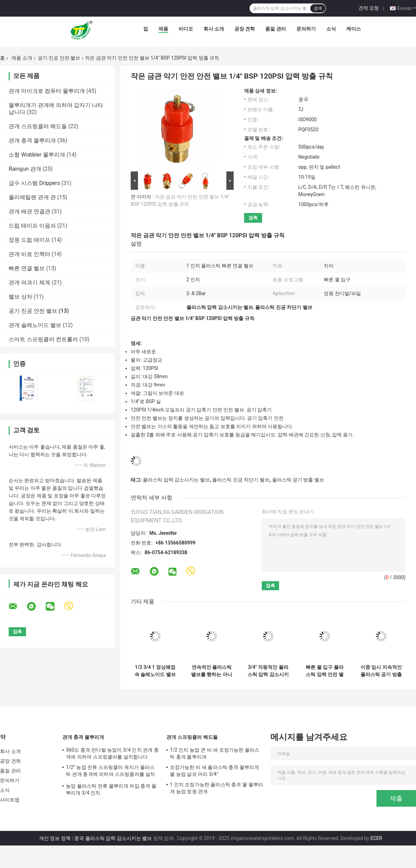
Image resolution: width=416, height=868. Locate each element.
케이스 (354, 29)
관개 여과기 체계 (29, 282)
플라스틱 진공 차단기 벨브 (241, 480)
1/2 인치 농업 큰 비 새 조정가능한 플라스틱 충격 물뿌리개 (215, 753)
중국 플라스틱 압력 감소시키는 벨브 (113, 838)
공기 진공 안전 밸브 (59, 58)
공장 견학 (245, 29)
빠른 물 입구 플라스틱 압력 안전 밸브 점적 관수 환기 (324, 671)
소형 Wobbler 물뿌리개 (37, 155)
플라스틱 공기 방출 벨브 (298, 480)
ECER (376, 838)
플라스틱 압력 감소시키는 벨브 (176, 480)
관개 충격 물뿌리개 (32, 140)
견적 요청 (369, 8)
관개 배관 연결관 (29, 211)
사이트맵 (10, 800)
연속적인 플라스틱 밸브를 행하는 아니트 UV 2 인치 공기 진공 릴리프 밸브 (212, 671)
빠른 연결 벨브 (27, 268)
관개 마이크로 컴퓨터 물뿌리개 (47, 91)
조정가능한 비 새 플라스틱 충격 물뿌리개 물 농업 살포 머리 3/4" (215, 771)
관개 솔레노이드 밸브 (35, 325)
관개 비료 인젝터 (29, 254)
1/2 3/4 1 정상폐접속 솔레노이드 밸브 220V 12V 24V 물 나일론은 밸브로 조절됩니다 (155, 671)
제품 (163, 29)
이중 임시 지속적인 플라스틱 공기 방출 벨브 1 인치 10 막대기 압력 (381, 671)
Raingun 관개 (25, 169)
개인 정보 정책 (55, 838)
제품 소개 (22, 58)
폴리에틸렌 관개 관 (32, 197)
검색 (318, 8)
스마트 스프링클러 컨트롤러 (43, 339)
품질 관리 (275, 29)
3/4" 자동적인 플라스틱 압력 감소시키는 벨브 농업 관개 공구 (268, 671)
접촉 (253, 218)
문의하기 (306, 29)
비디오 (186, 29)
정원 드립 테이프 (29, 240)
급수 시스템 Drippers (34, 183)
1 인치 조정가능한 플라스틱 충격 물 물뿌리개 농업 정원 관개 (216, 788)
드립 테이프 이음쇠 (32, 226)
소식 (331, 29)
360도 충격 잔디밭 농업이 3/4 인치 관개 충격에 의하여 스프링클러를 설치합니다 (112, 753)
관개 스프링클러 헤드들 (38, 126)
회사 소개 (214, 29)
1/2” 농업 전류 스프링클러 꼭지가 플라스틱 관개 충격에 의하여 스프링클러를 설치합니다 (111, 772)
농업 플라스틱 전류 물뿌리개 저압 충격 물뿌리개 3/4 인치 (111, 789)
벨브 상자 (20, 297)
